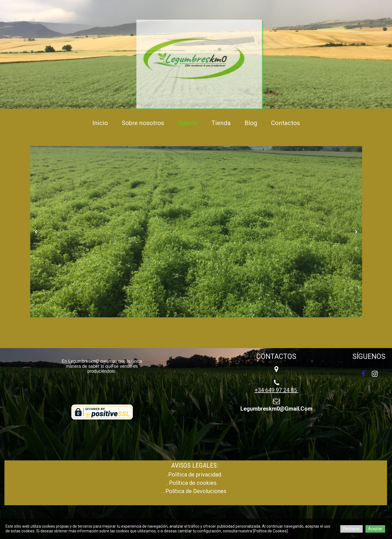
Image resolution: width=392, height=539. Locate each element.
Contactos (285, 123)
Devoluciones (210, 491)
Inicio (100, 123)
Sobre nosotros (143, 123)
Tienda (221, 123)
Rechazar (351, 529)
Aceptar (375, 529)
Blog (251, 123)
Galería (188, 123)
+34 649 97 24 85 (276, 390)
